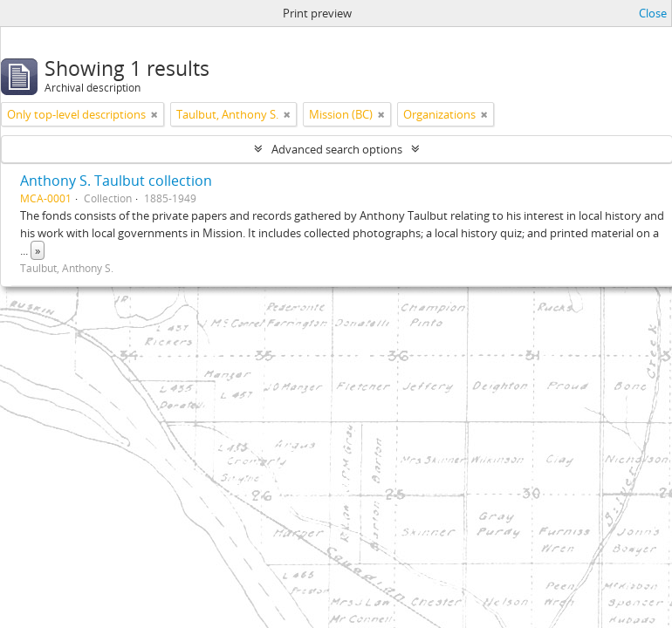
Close (653, 13)
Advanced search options (337, 149)
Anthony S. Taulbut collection (116, 181)
